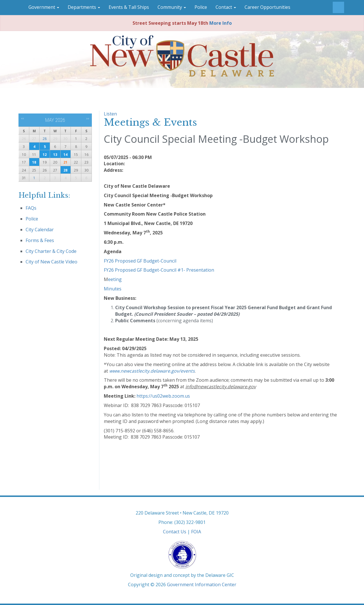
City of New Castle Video (51, 262)
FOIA (196, 532)
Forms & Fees (40, 240)
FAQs (31, 208)
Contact (226, 7)
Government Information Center (202, 585)
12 (45, 155)
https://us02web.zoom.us (163, 396)
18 (34, 162)
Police (201, 7)
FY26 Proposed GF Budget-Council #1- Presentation (159, 270)
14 (65, 155)
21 (65, 162)
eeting (115, 279)
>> (88, 119)
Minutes (113, 289)
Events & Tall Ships (129, 7)
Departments (84, 7)
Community (172, 7)
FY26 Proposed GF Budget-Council (140, 261)
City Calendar (40, 230)
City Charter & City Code (51, 251)
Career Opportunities (267, 7)
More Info (221, 23)
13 (55, 155)
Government (44, 7)
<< (23, 119)
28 (45, 139)
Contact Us (175, 532)
